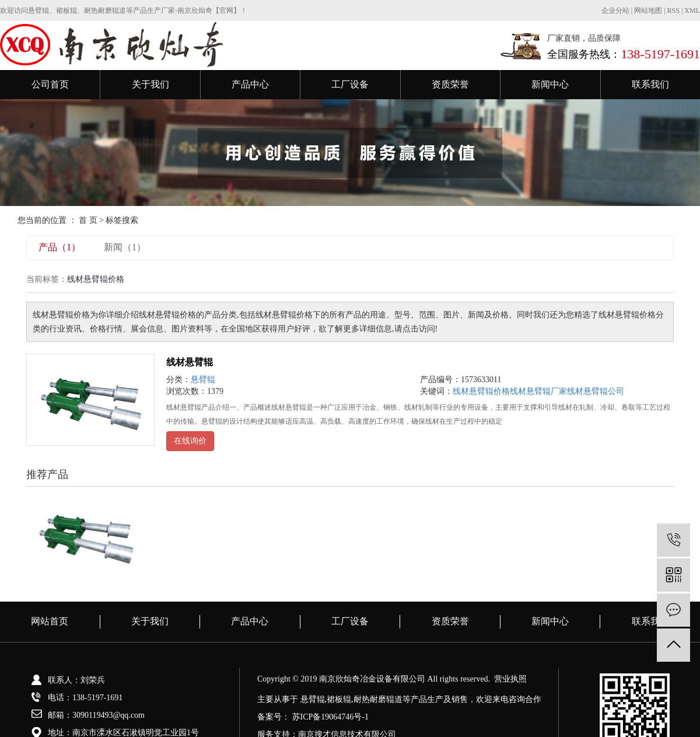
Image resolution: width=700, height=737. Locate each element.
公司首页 (50, 84)
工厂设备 (350, 84)
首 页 (88, 220)
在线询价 (190, 441)
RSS (673, 11)
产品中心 (250, 84)
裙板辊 (339, 699)
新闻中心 (550, 84)
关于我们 (150, 84)
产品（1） (60, 247)
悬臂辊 (203, 380)
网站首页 (50, 621)
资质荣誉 (450, 84)
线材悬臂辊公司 (596, 391)
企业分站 (615, 11)
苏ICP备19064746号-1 (330, 717)
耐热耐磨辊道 (378, 699)
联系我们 (650, 84)
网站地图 (649, 11)
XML (692, 11)
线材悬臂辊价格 (481, 391)
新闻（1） (125, 247)
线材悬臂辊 (190, 362)
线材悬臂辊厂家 (538, 391)
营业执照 (510, 679)
